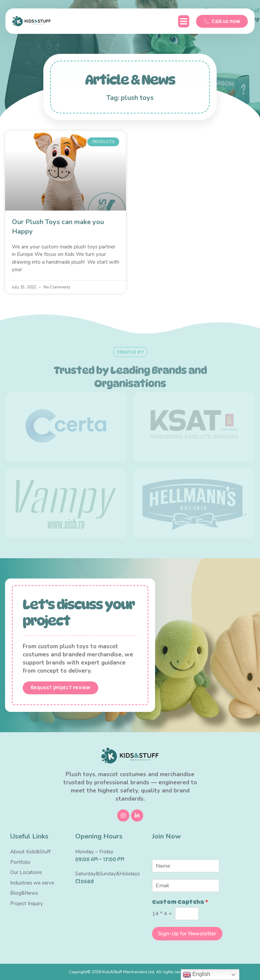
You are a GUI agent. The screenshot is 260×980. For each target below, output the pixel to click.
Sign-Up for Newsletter (187, 934)
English (197, 975)
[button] (184, 21)
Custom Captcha (180, 902)
